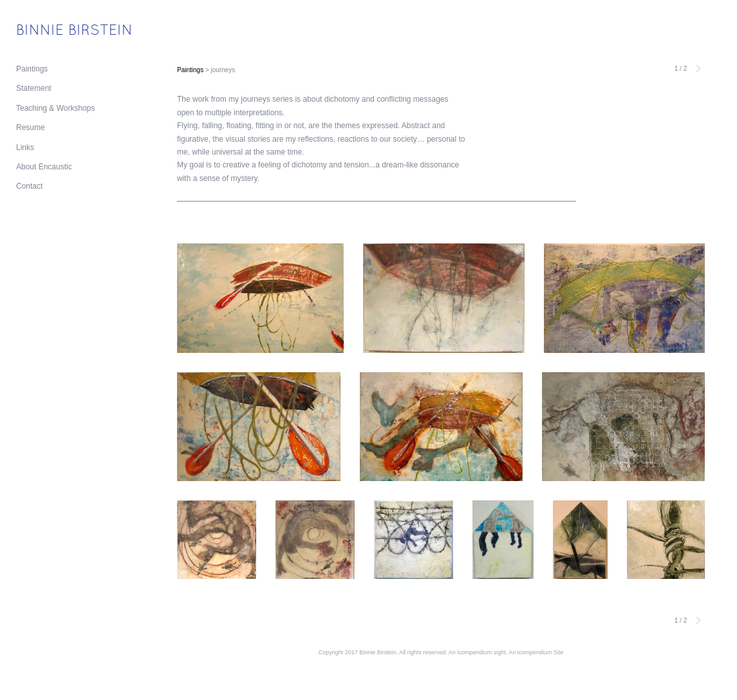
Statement (34, 88)
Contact (29, 186)
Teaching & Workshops (56, 108)
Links (25, 147)
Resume (31, 128)
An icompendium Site (536, 652)
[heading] (48, 32)
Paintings (32, 69)
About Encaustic (44, 167)
